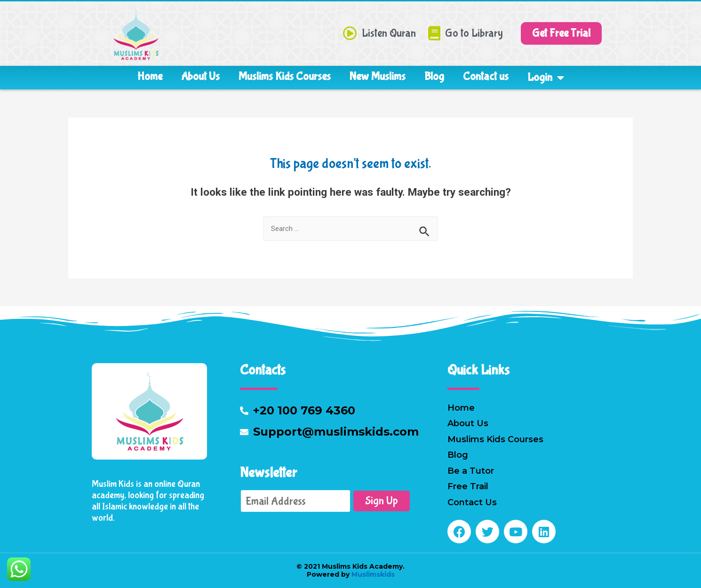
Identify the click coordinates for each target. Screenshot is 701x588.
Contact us (486, 76)
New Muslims (378, 76)
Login (546, 78)
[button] (561, 33)
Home (150, 76)
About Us (200, 76)
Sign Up (382, 501)
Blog (434, 76)
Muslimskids (372, 574)
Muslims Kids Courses (285, 76)
